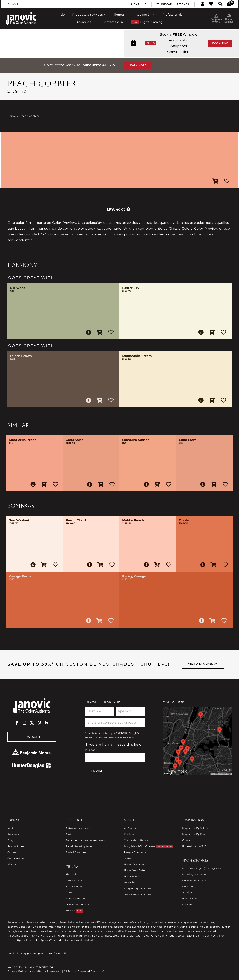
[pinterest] (39, 723)
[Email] (115, 722)
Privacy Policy (93, 738)
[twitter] (32, 723)
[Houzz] (47, 723)
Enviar (97, 771)
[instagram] (24, 723)
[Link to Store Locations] (197, 741)
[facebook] (17, 723)
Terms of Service (117, 738)
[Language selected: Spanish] (17, 4)
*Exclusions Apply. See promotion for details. (38, 954)
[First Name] (100, 711)
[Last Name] (130, 711)
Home (12, 116)
